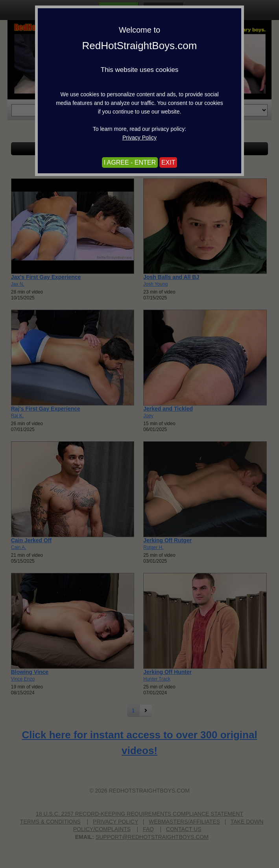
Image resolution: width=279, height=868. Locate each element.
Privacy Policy (139, 138)
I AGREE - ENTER (130, 162)
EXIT (168, 162)
